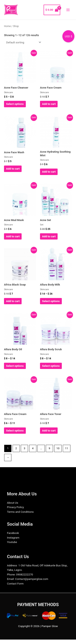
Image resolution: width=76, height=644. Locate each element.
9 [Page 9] (49, 448)
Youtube (12, 542)
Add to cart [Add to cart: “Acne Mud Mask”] (13, 236)
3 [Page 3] (24, 448)
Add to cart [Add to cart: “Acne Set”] (49, 236)
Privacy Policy (15, 507)
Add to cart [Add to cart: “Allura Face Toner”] (49, 430)
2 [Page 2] (16, 448)
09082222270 (24, 574)
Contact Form (15, 584)
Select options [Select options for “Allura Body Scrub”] (51, 366)
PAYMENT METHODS (38, 605)
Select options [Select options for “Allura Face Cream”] (15, 430)
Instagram (13, 538)
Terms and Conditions (20, 512)
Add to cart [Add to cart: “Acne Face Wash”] (13, 169)
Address (12, 565)
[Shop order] (23, 42)
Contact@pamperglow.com (32, 579)
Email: (11, 579)
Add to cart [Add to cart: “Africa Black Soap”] (13, 301)
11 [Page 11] (66, 448)
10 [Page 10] (58, 448)
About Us (13, 503)
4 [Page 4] (33, 448)
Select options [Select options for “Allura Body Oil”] (15, 366)
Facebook (13, 533)
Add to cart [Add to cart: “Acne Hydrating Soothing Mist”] (49, 172)
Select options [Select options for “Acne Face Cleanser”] (15, 104)
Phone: (11, 574)
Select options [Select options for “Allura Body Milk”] (51, 301)
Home (7, 26)
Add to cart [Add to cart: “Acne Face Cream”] (49, 104)
